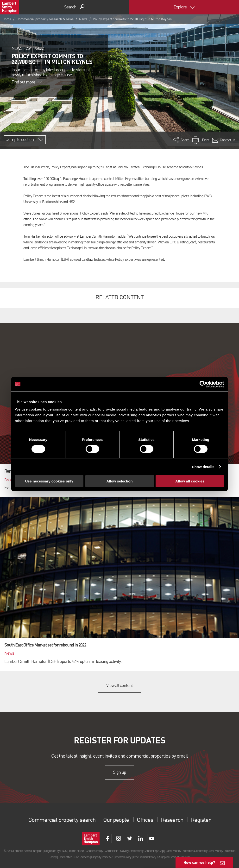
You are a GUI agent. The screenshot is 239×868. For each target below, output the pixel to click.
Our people (116, 820)
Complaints (111, 851)
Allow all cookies (190, 481)
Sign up (119, 773)
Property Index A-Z (102, 857)
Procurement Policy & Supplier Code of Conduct (161, 857)
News (83, 19)
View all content (120, 686)
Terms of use (76, 851)
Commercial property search (62, 820)
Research (172, 820)
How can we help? (199, 862)
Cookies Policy (94, 851)
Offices (145, 820)
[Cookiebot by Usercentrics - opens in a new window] (203, 384)
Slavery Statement (131, 851)
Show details (203, 466)
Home (7, 19)
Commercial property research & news (45, 19)
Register (201, 820)
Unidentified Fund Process (74, 857)
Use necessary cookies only (49, 481)
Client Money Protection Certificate (186, 851)
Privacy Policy (123, 857)
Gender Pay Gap (153, 851)
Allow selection (119, 481)
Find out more (27, 82)
